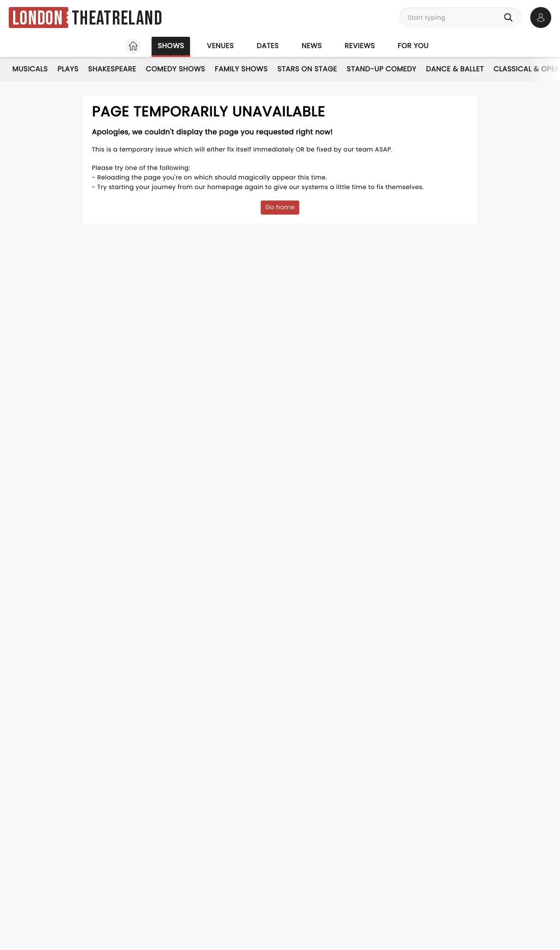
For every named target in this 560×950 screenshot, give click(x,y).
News (311, 46)
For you (413, 46)
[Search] (510, 18)
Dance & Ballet (455, 69)
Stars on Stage (307, 69)
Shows (171, 46)
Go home (280, 207)
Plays (68, 69)
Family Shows (241, 69)
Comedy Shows (175, 69)
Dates (268, 46)
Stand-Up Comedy (381, 69)
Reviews (360, 46)
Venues (220, 46)
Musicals (30, 69)
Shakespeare (112, 69)
